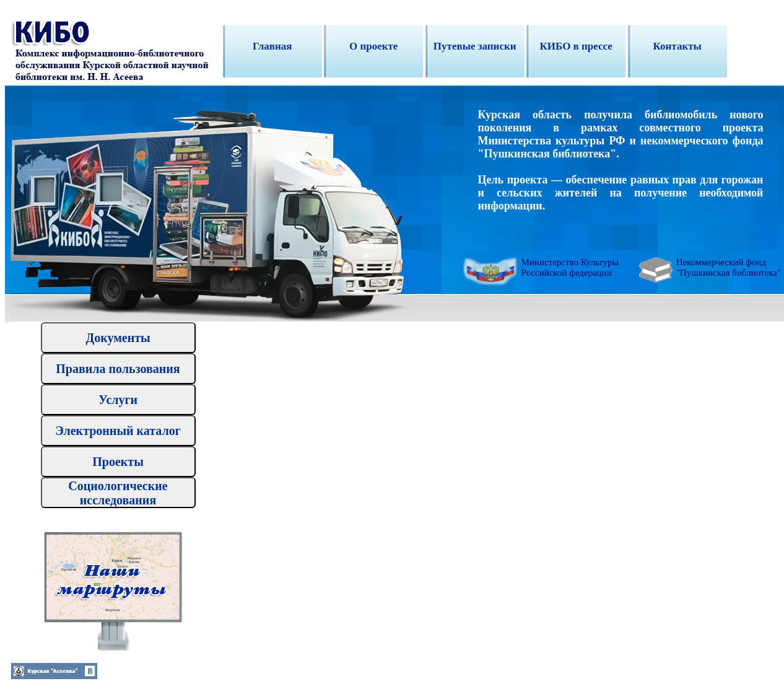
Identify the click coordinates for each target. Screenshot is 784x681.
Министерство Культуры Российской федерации (570, 267)
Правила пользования (118, 369)
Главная (272, 46)
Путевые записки (475, 46)
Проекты (118, 462)
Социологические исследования (118, 493)
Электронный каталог (118, 431)
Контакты (677, 46)
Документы (118, 338)
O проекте (373, 46)
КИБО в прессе (576, 46)
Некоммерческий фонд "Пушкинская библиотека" (729, 267)
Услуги (118, 400)
